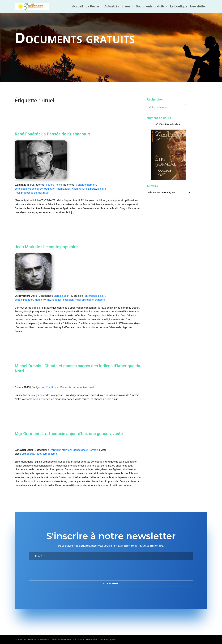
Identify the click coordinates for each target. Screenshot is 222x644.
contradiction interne (52, 189)
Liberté (92, 189)
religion (69, 300)
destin (18, 300)
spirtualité (88, 300)
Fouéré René (53, 185)
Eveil (68, 189)
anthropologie (93, 296)
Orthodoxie (28, 454)
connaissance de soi (27, 189)
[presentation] (55, 570)
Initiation (28, 300)
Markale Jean (61, 296)
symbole (100, 300)
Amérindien (80, 387)
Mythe (47, 300)
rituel (46, 193)
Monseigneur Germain (85, 450)
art (104, 296)
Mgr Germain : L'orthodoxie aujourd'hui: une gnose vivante (69, 434)
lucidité (102, 189)
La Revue (92, 6)
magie (38, 300)
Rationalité (58, 300)
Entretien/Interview (60, 450)
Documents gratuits (150, 6)
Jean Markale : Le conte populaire (46, 247)
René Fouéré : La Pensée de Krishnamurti (53, 134)
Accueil (78, 6)
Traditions (52, 387)
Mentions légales (107, 640)
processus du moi (32, 193)
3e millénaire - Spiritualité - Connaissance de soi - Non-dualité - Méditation (60, 640)
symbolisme (50, 454)
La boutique (179, 6)
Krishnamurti (79, 189)
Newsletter (198, 6)
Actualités (112, 6)
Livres (126, 6)
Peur (17, 193)
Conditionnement (86, 185)
